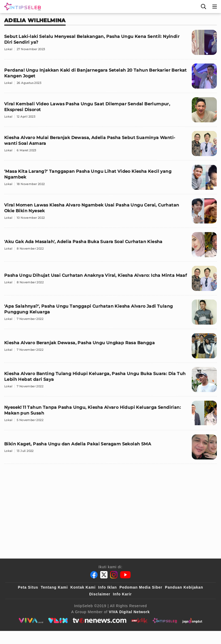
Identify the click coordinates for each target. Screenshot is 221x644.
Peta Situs (28, 587)
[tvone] (100, 620)
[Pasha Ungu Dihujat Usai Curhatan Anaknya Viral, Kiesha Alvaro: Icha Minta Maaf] (110, 281)
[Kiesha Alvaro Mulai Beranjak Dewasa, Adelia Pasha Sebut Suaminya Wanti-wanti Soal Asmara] (110, 146)
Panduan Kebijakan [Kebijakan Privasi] (184, 587)
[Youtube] (125, 575)
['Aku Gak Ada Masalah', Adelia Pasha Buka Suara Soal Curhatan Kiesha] (110, 247)
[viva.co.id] (31, 620)
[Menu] (215, 7)
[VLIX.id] (58, 620)
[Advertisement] (110, 505)
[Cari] (204, 7)
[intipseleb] (165, 620)
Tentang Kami (54, 587)
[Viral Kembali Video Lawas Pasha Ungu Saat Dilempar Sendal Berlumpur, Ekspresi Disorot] (110, 112)
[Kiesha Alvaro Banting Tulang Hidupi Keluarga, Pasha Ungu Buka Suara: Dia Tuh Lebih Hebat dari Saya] (110, 382)
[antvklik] (139, 620)
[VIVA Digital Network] (129, 612)
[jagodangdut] (192, 620)
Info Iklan (107, 587)
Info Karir (122, 594)
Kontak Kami (83, 587)
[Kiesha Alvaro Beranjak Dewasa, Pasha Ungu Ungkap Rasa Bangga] (110, 348)
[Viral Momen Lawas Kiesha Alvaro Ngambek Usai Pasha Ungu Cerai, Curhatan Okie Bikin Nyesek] (110, 213)
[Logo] (21, 7)
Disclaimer (100, 594)
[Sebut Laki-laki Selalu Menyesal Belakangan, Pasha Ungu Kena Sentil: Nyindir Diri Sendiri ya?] (110, 45)
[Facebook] (94, 575)
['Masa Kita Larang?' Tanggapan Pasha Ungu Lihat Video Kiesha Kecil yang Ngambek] (110, 179)
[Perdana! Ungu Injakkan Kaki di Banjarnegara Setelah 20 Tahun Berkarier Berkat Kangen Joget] (110, 78)
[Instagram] (114, 575)
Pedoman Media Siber (141, 587)
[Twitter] (104, 575)
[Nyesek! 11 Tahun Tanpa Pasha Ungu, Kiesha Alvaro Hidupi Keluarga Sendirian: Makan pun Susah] (110, 415)
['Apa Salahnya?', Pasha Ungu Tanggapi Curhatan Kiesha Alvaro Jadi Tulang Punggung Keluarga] (110, 314)
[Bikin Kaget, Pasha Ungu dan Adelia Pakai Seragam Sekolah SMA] (110, 449)
